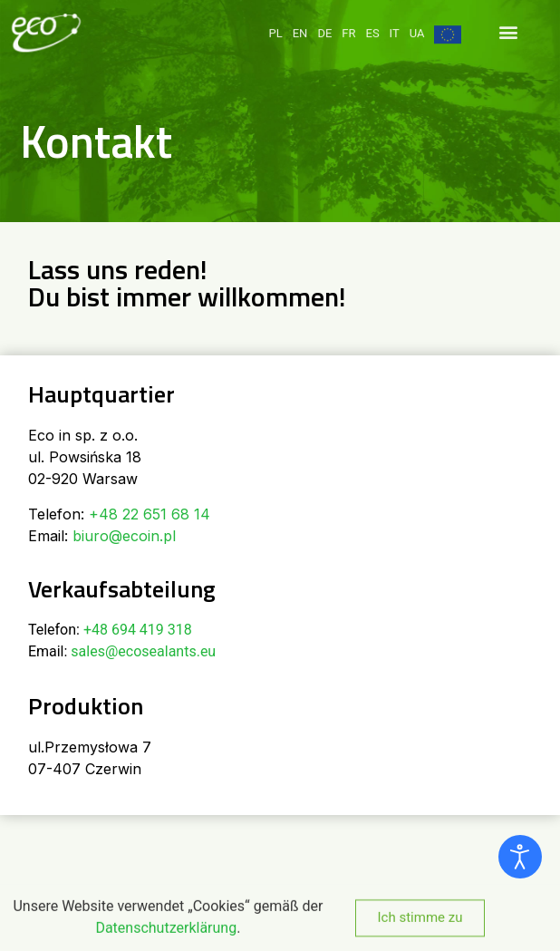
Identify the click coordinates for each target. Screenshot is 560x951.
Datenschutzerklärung (166, 939)
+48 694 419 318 (138, 630)
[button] (508, 21)
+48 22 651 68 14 (150, 514)
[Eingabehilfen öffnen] (520, 857)
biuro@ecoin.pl (124, 536)
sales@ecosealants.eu (143, 651)
